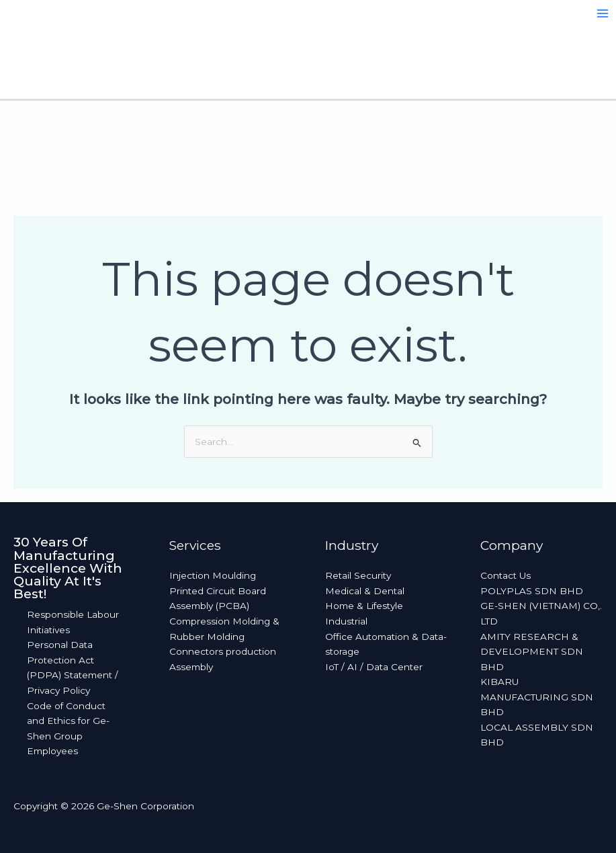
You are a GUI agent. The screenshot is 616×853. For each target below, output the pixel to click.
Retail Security (358, 575)
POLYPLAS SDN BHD (532, 591)
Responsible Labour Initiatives (73, 622)
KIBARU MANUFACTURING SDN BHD (537, 697)
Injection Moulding (213, 575)
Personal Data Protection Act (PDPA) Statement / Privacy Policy (73, 667)
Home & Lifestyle (364, 606)
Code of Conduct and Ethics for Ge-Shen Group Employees (68, 729)
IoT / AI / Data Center (374, 667)
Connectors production (223, 651)
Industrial (346, 621)
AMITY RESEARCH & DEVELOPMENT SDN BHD (532, 652)
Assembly (191, 667)
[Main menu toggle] (603, 14)
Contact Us (505, 575)
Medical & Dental (365, 591)
